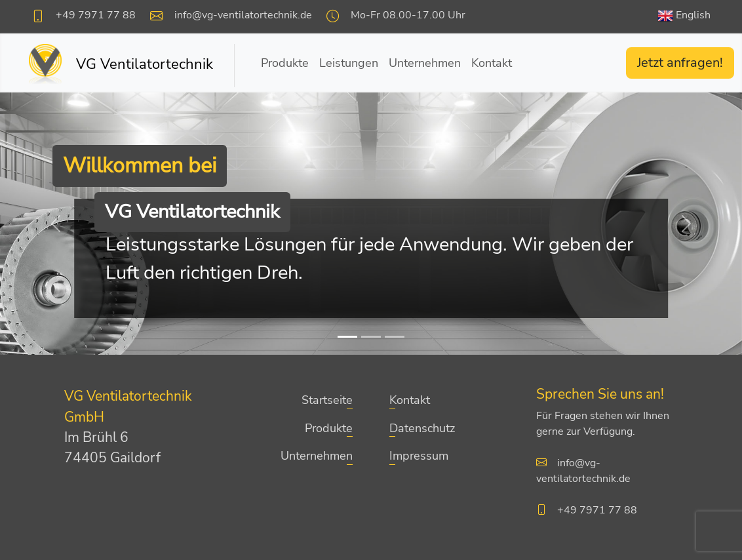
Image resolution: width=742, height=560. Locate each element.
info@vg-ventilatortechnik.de (243, 15)
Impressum (419, 456)
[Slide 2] (371, 337)
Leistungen (349, 63)
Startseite (327, 400)
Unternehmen (425, 63)
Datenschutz (422, 428)
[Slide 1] (347, 337)
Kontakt (492, 63)
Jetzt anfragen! (680, 63)
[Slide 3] (395, 337)
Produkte (285, 63)
